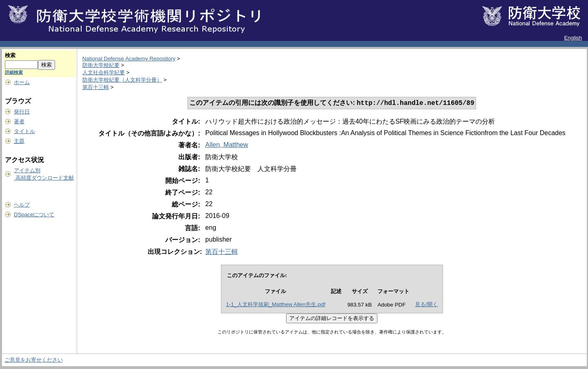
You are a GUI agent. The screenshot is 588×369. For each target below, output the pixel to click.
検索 (10, 55)
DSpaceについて (34, 215)
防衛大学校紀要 (101, 65)
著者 (19, 121)
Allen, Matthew (227, 146)
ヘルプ (22, 205)
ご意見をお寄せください (34, 361)
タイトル (24, 131)
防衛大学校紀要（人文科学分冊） (122, 80)
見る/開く (426, 305)
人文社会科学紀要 (104, 72)
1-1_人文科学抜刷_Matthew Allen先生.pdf (276, 305)
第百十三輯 (96, 87)
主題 (19, 141)
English (573, 38)
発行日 (22, 112)
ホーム (22, 82)
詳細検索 (14, 72)
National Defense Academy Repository (129, 59)
